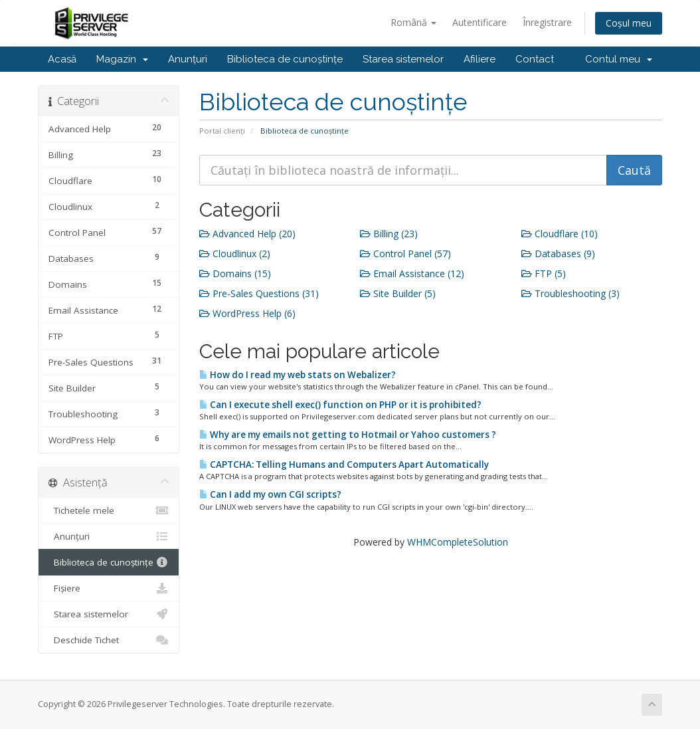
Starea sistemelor (403, 59)
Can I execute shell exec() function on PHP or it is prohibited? (340, 405)
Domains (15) (235, 273)
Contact (535, 59)
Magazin (122, 59)
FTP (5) (544, 273)
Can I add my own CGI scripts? (270, 494)
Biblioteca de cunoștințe (285, 59)
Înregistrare (547, 22)
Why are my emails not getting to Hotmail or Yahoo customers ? (348, 435)
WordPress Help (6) (247, 313)
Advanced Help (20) (247, 234)
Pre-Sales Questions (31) (259, 293)
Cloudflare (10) (560, 234)
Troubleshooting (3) (570, 293)
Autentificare (480, 22)
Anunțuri (188, 59)
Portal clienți (222, 131)
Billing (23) (389, 234)
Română (413, 22)
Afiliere (480, 59)
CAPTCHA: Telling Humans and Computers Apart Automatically (344, 465)
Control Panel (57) (405, 254)
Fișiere (109, 588)
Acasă (62, 59)
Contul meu (619, 59)
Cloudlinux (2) (235, 254)
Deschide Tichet (109, 640)
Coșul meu (629, 23)
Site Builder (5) (398, 293)
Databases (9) (558, 254)
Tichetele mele (109, 510)
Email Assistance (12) (412, 273)
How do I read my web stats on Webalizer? (298, 375)
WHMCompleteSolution (458, 542)
